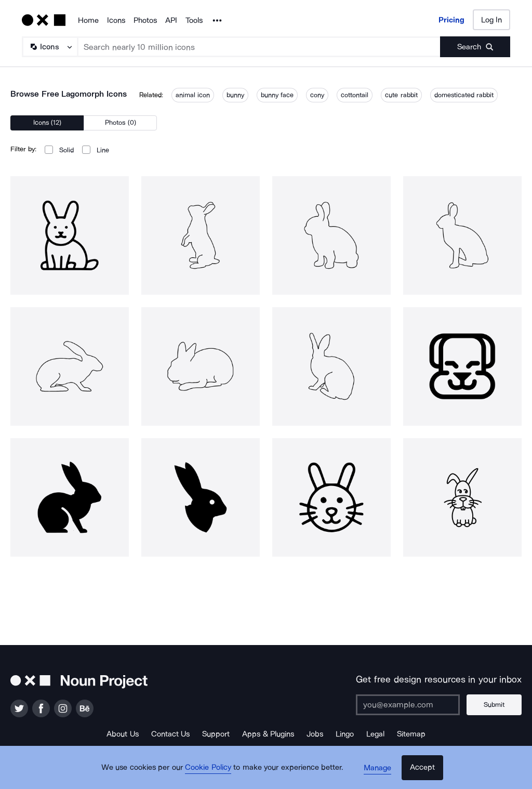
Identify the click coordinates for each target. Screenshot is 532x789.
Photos (145, 20)
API (171, 20)
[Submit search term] (475, 47)
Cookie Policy (210, 771)
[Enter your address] (410, 705)
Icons (116, 20)
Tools (194, 20)
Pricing (451, 20)
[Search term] (259, 47)
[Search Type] (49, 47)
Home (88, 20)
